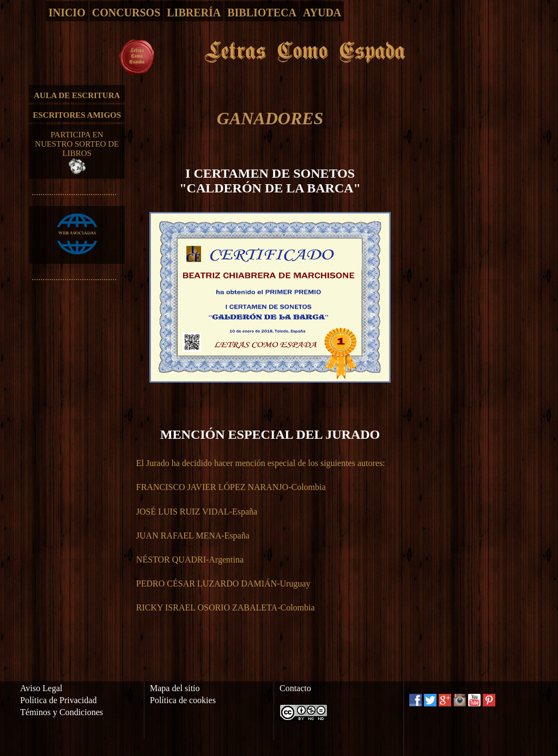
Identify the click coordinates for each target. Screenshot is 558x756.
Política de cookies (183, 700)
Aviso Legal (41, 688)
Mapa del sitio (175, 688)
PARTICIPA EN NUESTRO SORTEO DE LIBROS (77, 152)
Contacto (295, 688)
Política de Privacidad (58, 700)
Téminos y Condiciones (62, 712)
